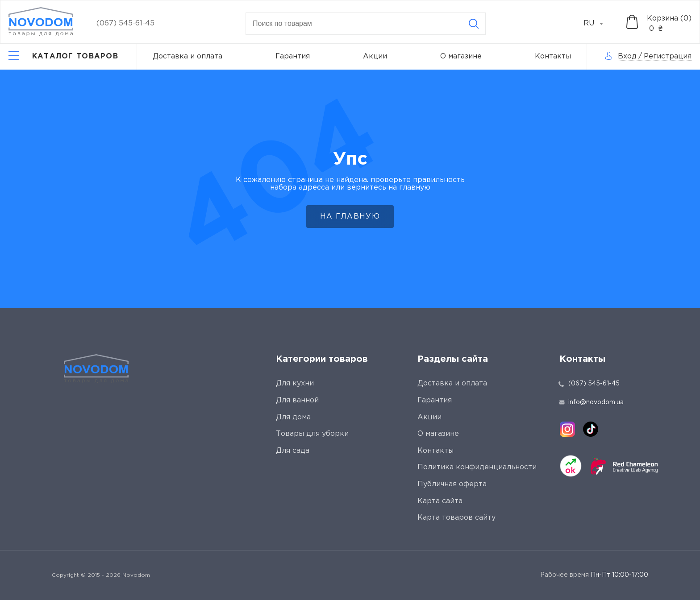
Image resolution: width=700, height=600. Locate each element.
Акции (375, 56)
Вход (627, 56)
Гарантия (293, 56)
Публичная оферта (452, 484)
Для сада (293, 451)
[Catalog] (63, 57)
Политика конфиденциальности (477, 467)
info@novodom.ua (592, 402)
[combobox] (598, 24)
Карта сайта (440, 501)
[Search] (474, 24)
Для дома (293, 417)
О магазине (461, 56)
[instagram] (567, 429)
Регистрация (668, 56)
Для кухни (295, 383)
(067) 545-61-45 (125, 23)
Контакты (553, 56)
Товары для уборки (312, 434)
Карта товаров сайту (456, 518)
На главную (350, 217)
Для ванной (297, 400)
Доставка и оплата (187, 56)
